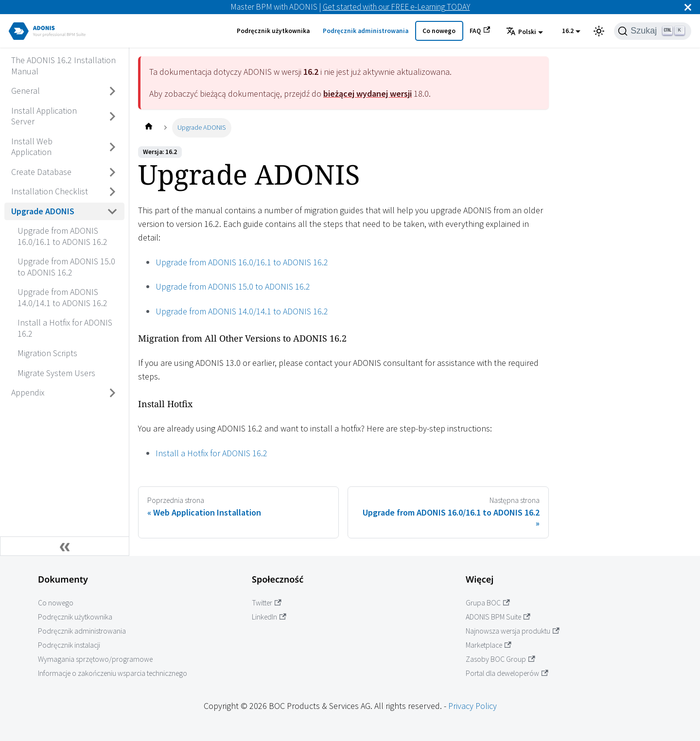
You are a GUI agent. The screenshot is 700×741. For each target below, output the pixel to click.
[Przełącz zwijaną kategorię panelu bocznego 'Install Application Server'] (113, 116)
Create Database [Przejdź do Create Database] (41, 172)
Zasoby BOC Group (500, 659)
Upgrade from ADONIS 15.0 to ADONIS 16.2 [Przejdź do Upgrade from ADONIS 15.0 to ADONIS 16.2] (66, 267)
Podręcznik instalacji (69, 645)
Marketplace (489, 645)
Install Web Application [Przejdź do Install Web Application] (32, 147)
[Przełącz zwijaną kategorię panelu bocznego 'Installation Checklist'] (113, 192)
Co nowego (439, 31)
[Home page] (149, 128)
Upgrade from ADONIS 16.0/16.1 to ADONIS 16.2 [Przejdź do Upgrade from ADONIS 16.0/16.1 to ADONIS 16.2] (62, 236)
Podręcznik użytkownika (273, 31)
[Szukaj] (653, 31)
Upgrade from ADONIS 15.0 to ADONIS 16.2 (233, 286)
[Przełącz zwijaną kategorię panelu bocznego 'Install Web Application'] (113, 147)
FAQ (480, 31)
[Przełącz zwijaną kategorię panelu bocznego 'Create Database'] (113, 172)
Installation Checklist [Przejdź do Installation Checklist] (50, 191)
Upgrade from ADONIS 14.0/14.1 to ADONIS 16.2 (242, 311)
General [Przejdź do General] (26, 91)
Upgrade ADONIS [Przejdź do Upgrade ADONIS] (43, 211)
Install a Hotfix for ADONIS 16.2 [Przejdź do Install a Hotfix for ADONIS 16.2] (65, 328)
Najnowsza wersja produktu (513, 631)
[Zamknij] (688, 7)
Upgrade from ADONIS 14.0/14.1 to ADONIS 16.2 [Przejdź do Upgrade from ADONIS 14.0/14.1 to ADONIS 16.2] (62, 297)
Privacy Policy (472, 706)
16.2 (568, 31)
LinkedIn (269, 617)
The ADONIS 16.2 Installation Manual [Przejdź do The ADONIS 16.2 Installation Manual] (63, 66)
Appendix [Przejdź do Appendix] (28, 392)
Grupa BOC (488, 603)
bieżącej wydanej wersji (367, 94)
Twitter (267, 603)
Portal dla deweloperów (507, 673)
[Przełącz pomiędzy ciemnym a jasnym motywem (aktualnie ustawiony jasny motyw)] (599, 31)
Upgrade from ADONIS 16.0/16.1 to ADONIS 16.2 (242, 262)
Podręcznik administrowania (366, 31)
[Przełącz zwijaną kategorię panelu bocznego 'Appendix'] (113, 393)
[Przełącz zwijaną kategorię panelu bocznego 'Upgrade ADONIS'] (113, 211)
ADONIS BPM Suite (498, 617)
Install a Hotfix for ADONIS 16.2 (211, 453)
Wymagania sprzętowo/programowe (95, 659)
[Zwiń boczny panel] (65, 546)
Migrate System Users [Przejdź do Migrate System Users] (56, 373)
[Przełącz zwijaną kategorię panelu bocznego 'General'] (113, 91)
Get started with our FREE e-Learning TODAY (396, 7)
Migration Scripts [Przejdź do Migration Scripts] (47, 353)
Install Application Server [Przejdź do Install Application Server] (44, 116)
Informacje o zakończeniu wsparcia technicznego (113, 673)
